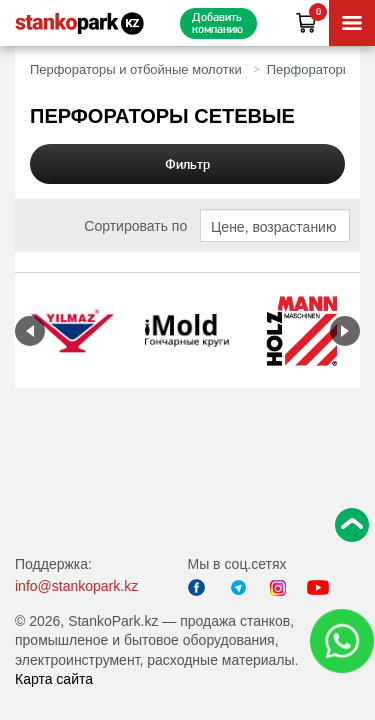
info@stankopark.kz (76, 586)
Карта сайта (54, 679)
